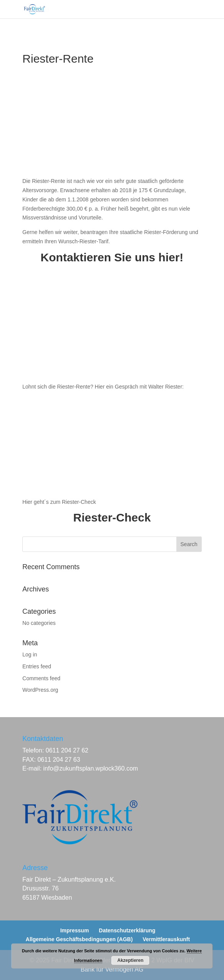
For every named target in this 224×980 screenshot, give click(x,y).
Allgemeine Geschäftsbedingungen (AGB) (79, 939)
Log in (30, 654)
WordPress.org (40, 690)
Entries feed (37, 666)
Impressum (75, 930)
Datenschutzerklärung (127, 930)
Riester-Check (112, 517)
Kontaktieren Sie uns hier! (112, 257)
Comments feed (41, 678)
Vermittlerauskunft (166, 939)
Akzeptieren (130, 960)
